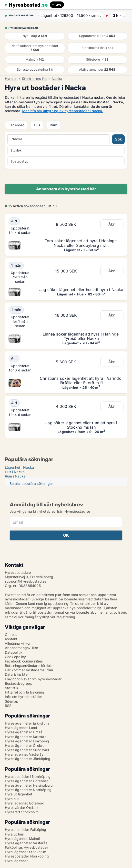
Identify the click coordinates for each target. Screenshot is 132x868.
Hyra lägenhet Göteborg (25, 803)
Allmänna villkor (18, 643)
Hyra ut (11, 79)
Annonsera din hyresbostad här (66, 189)
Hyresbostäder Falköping (26, 830)
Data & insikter (17, 674)
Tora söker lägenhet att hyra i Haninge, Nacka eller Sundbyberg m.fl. (81, 243)
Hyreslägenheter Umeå (24, 732)
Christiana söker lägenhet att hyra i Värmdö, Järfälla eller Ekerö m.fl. (81, 380)
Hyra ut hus (14, 834)
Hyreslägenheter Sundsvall (27, 750)
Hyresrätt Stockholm (22, 812)
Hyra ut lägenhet (19, 794)
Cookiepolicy (15, 657)
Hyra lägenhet (16, 861)
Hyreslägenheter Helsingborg (29, 785)
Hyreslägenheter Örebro (25, 745)
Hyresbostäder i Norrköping (28, 776)
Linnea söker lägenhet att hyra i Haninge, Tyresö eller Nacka (81, 336)
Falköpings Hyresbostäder (26, 847)
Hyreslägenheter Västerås (26, 843)
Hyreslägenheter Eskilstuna (27, 723)
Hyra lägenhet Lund (21, 728)
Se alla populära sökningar (31, 483)
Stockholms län (34, 79)
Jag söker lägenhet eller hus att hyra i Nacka (81, 290)
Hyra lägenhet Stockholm (26, 852)
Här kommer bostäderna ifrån (29, 670)
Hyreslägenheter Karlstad (26, 737)
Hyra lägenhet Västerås (24, 754)
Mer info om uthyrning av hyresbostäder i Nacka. (63, 111)
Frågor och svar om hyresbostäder (33, 679)
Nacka (57, 79)
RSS (8, 706)
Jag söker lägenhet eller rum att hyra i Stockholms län (81, 425)
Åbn (112, 224)
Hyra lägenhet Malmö (22, 839)
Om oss (11, 635)
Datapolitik (14, 652)
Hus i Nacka (15, 472)
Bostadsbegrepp (19, 683)
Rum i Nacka (15, 476)
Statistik (12, 688)
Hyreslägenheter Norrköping (28, 790)
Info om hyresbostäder (23, 697)
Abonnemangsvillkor (22, 648)
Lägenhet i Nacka (19, 467)
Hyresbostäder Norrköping (27, 856)
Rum (53, 125)
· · (68, 16)
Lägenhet (16, 125)
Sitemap (12, 701)
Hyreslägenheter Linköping (27, 741)
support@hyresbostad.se (26, 581)
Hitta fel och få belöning (25, 692)
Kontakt (11, 639)
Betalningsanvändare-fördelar (29, 666)
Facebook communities (24, 661)
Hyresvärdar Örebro (21, 808)
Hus (37, 125)
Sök (118, 139)
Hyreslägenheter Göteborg (27, 781)
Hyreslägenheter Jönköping (28, 759)
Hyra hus (12, 799)
